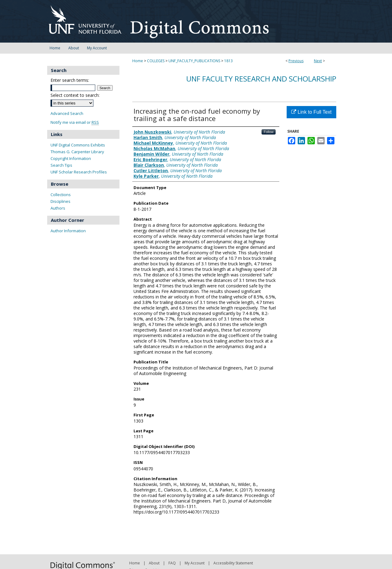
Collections (61, 195)
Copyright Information (71, 158)
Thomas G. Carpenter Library (77, 152)
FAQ (172, 563)
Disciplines (60, 201)
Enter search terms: (70, 80)
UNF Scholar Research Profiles (79, 172)
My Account (195, 563)
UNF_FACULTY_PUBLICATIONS (194, 61)
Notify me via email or (75, 122)
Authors (58, 208)
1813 (228, 61)
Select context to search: (75, 95)
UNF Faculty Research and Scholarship (261, 79)
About (154, 563)
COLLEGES (156, 61)
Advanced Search (67, 113)
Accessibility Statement (233, 563)
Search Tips (61, 165)
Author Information (68, 231)
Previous (296, 61)
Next (318, 61)
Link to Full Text (311, 112)
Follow (269, 132)
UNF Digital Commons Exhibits (78, 145)
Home (138, 61)
